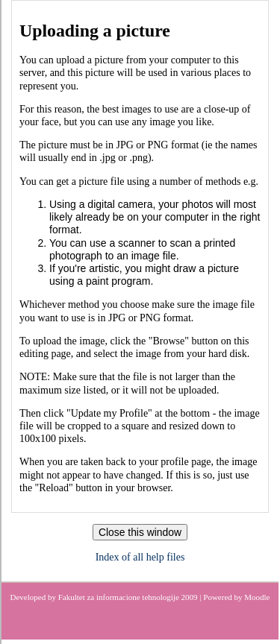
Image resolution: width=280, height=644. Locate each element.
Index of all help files (140, 557)
